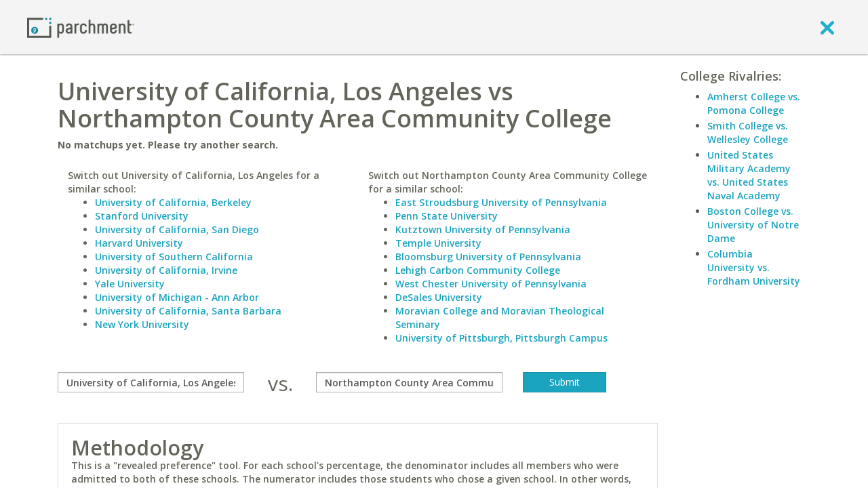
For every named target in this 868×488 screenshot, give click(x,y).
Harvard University (139, 243)
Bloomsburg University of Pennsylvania (488, 257)
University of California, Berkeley (173, 202)
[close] (827, 27)
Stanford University (142, 216)
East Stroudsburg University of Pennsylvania (501, 202)
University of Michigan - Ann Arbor (177, 297)
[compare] (151, 382)
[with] (409, 382)
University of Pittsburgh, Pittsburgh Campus (501, 338)
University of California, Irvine (166, 270)
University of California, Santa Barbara (188, 311)
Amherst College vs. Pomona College (754, 103)
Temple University (438, 243)
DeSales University (439, 297)
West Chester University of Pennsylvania (491, 284)
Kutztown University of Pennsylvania (483, 229)
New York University (142, 324)
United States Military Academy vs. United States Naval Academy (749, 175)
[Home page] (81, 27)
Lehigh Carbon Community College (478, 270)
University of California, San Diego (177, 229)
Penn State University (447, 216)
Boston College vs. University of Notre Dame (753, 225)
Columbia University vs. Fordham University (754, 267)
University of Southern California (174, 257)
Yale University (130, 284)
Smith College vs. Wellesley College (748, 133)
